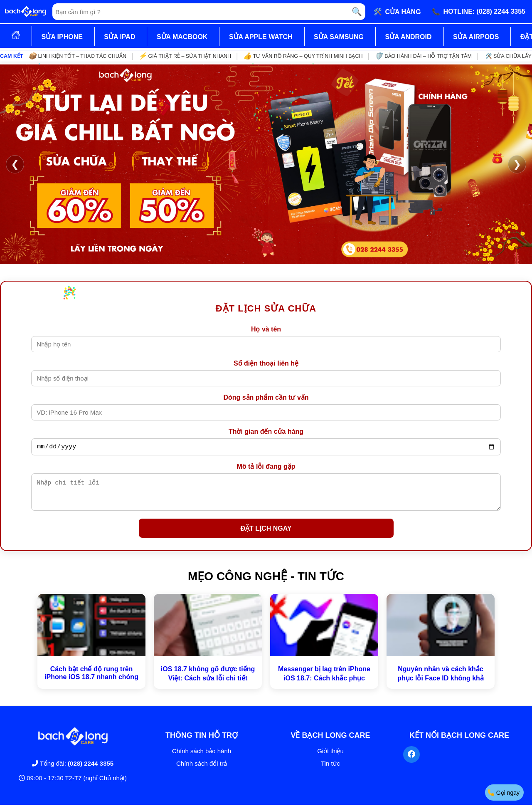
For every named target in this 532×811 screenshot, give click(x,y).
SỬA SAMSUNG (339, 37)
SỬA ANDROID (408, 37)
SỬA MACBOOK (182, 37)
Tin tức (330, 770)
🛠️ (397, 12)
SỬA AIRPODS (476, 37)
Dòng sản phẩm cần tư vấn (266, 397)
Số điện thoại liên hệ (266, 363)
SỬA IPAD (119, 37)
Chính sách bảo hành (202, 757)
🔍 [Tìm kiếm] (357, 12)
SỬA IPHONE (62, 37)
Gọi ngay (503, 792)
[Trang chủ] (25, 12)
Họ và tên (266, 329)
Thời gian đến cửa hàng (266, 431)
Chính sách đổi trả (202, 770)
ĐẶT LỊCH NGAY (266, 535)
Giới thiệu (330, 757)
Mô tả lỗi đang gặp (266, 468)
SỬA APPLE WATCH (261, 37)
